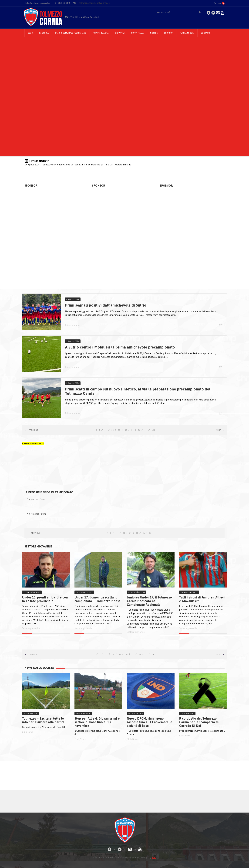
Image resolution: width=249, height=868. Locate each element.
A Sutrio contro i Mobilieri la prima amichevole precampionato (120, 347)
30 (137, 533)
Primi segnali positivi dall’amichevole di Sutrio (106, 305)
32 (113, 430)
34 (126, 430)
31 (144, 533)
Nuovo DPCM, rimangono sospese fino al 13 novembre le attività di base (150, 722)
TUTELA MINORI (187, 33)
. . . (106, 430)
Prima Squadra (101, 33)
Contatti (205, 33)
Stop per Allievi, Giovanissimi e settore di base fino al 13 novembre (97, 722)
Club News (28, 732)
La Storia (44, 33)
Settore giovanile (31, 628)
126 (153, 430)
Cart (218, 3)
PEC (75, 3)
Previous (32, 430)
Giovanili (120, 33)
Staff (154, 858)
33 (119, 430)
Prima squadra (73, 325)
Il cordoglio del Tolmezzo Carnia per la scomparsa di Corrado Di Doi (199, 722)
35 (133, 430)
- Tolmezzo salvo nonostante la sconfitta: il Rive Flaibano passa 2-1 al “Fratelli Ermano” (78, 165)
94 (153, 654)
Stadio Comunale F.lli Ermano (71, 33)
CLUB (30, 33)
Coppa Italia (137, 33)
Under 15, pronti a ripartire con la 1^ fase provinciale (45, 599)
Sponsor (169, 33)
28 (124, 533)
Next (220, 430)
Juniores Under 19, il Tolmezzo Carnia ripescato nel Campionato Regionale (149, 601)
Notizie (154, 33)
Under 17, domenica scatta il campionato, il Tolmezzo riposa (98, 599)
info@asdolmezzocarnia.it (38, 3)
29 (131, 533)
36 (139, 430)
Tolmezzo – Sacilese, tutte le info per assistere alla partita (43, 720)
